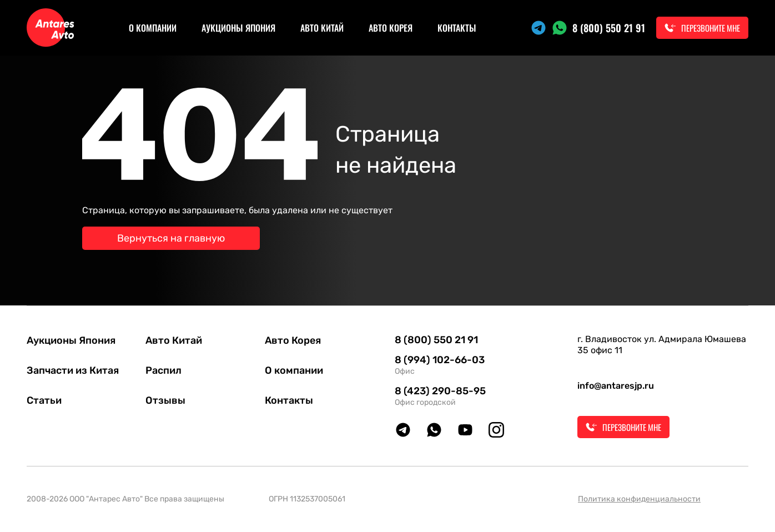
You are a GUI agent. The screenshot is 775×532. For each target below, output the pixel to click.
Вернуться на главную (171, 238)
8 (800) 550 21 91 (609, 28)
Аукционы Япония (238, 28)
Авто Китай (322, 28)
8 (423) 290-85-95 (440, 391)
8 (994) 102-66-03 (440, 360)
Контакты (457, 28)
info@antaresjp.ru (616, 386)
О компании (153, 28)
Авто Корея (391, 28)
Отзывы (165, 400)
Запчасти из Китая (73, 370)
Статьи (44, 400)
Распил (163, 370)
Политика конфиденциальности (639, 499)
